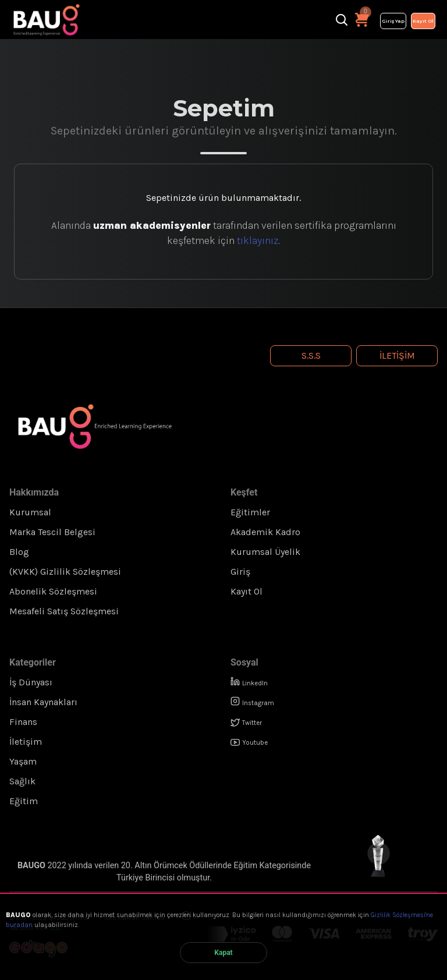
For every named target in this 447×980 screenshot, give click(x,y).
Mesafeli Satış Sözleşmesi (64, 611)
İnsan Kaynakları (43, 702)
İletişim (397, 355)
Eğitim (24, 801)
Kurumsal (30, 512)
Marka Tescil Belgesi (52, 532)
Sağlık (22, 781)
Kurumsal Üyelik (265, 552)
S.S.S (311, 355)
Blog (19, 552)
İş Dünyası (31, 682)
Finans (23, 722)
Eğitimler (250, 512)
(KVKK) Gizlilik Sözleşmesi (65, 572)
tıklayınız (258, 240)
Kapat (223, 953)
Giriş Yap (393, 21)
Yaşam (23, 761)
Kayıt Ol (423, 21)
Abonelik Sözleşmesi (53, 591)
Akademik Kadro (265, 532)
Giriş (240, 572)
